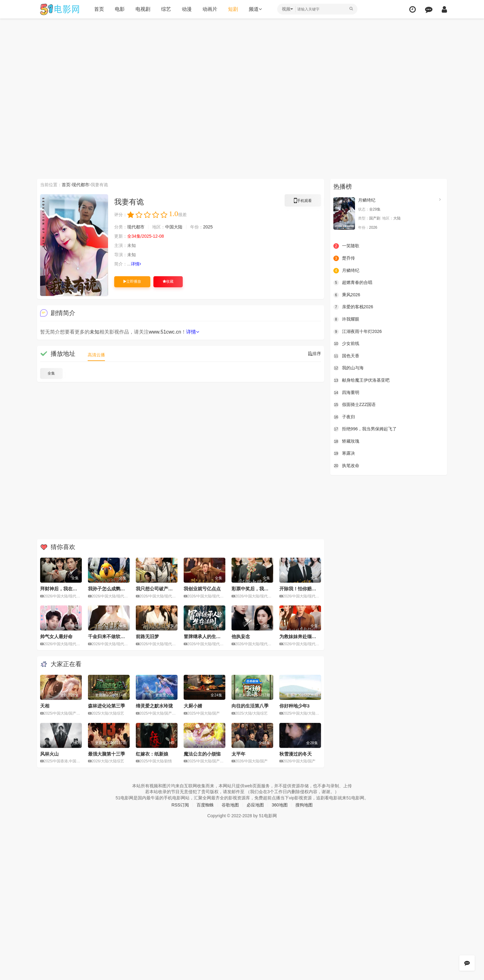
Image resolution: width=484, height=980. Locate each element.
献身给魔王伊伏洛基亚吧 (361, 380)
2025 (208, 227)
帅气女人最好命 (56, 636)
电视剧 (143, 9)
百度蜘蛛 (205, 805)
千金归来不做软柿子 (109, 636)
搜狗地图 (304, 805)
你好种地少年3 (294, 706)
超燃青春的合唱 (353, 283)
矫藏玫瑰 (346, 441)
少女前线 (346, 344)
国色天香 (346, 356)
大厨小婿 (193, 706)
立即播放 (132, 281)
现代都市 (81, 185)
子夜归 (344, 417)
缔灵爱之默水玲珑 (154, 706)
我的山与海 (348, 368)
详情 (136, 264)
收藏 (168, 281)
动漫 (187, 9)
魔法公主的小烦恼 (202, 754)
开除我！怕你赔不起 (300, 589)
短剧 (233, 9)
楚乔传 (344, 258)
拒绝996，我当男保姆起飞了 (365, 429)
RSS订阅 (180, 805)
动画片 (210, 9)
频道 (255, 9)
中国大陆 (174, 227)
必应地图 (255, 805)
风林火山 (49, 754)
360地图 (280, 805)
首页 (99, 9)
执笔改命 (346, 466)
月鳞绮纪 (367, 200)
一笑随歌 (346, 246)
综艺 (166, 9)
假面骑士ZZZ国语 (355, 405)
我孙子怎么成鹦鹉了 (109, 589)
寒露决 (344, 453)
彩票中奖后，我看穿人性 (257, 589)
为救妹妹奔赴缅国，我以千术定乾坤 (316, 636)
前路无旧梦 (147, 636)
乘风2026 (347, 295)
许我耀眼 (346, 319)
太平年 (238, 754)
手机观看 (303, 202)
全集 (51, 373)
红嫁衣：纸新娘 (152, 754)
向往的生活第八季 (250, 706)
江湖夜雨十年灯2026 (358, 332)
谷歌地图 (230, 805)
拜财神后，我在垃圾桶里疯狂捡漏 (75, 589)
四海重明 (346, 393)
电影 (120, 9)
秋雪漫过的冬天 (296, 754)
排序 (315, 354)
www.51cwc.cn (165, 332)
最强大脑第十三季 (106, 754)
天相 (45, 706)
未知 (94, 332)
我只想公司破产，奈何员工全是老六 (173, 589)
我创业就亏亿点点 (202, 589)
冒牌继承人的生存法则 (207, 636)
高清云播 (96, 355)
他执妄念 (241, 636)
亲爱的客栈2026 (353, 307)
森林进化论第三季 (106, 706)
